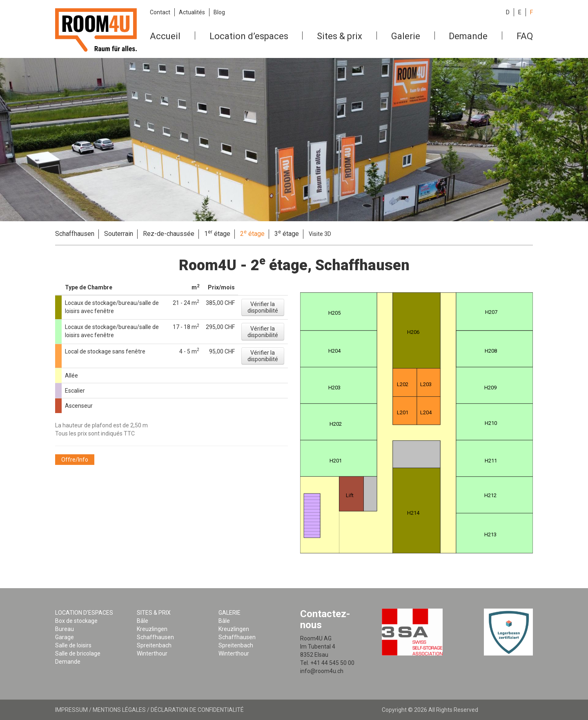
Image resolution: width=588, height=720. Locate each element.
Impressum (71, 710)
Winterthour (152, 653)
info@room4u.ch (322, 671)
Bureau (65, 629)
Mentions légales (119, 710)
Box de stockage (76, 621)
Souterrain (119, 234)
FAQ (525, 36)
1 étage (217, 233)
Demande (468, 36)
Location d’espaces (249, 36)
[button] (263, 307)
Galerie (406, 36)
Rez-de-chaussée (169, 234)
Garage (65, 637)
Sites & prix (340, 36)
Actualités (192, 12)
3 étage (287, 233)
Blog (219, 12)
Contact (160, 12)
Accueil (165, 36)
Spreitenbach (154, 645)
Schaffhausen (75, 234)
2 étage (252, 233)
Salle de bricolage (78, 653)
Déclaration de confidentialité (197, 710)
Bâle (143, 621)
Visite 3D (320, 234)
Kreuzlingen (152, 629)
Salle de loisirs (73, 645)
